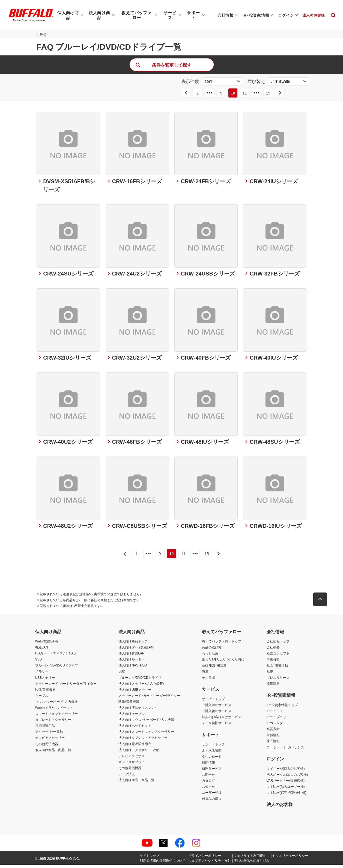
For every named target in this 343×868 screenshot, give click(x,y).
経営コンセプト (278, 657)
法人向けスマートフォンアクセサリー (146, 735)
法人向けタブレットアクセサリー (143, 741)
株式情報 (273, 744)
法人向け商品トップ (133, 645)
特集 (205, 675)
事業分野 (273, 663)
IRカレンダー (276, 726)
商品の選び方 (212, 651)
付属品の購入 (212, 802)
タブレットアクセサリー (53, 723)
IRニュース (275, 714)
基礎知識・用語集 (214, 669)
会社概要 (273, 651)
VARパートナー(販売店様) (286, 784)
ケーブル (42, 699)
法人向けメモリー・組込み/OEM (141, 687)
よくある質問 (212, 754)
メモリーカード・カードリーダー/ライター (66, 687)
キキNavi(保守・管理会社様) (287, 796)
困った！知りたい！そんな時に (223, 663)
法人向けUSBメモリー (135, 693)
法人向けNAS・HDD (133, 669)
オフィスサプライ (132, 765)
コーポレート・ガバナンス (285, 750)
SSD (39, 663)
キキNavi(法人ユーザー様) (286, 790)
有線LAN (42, 651)
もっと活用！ (211, 657)
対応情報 (208, 766)
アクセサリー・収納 (49, 735)
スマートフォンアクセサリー (56, 717)
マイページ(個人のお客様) (286, 772)
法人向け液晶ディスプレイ (138, 711)
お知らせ (208, 790)
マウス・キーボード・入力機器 (56, 705)
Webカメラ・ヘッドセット (54, 711)
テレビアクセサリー (50, 741)
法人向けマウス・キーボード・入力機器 (146, 723)
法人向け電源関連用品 (135, 747)
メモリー (42, 675)
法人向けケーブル (132, 717)
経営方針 (273, 732)
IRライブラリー (278, 720)
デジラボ (208, 681)
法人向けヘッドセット (135, 729)
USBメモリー (45, 681)
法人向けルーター (132, 663)
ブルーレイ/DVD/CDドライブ (57, 669)
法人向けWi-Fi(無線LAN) (136, 651)
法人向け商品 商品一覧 (136, 783)
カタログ (208, 784)
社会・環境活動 (277, 669)
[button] (322, 603)
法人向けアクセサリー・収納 (139, 753)
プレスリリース (278, 681)
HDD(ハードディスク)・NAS (56, 657)
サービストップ (213, 702)
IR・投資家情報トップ (282, 708)
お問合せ (208, 778)
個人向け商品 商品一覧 (53, 753)
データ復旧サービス (217, 726)
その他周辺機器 (47, 747)
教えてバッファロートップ (222, 645)
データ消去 (127, 777)
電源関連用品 (45, 729)
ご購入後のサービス (217, 714)
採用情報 (273, 687)
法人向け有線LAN (131, 657)
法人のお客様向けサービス (222, 720)
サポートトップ (213, 748)
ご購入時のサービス (217, 708)
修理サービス (212, 772)
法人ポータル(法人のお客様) (287, 778)
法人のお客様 (280, 807)
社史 (270, 675)
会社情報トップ (278, 645)
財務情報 (273, 738)
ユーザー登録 (212, 796)
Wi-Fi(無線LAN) (47, 645)
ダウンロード (212, 760)
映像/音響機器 (45, 693)
